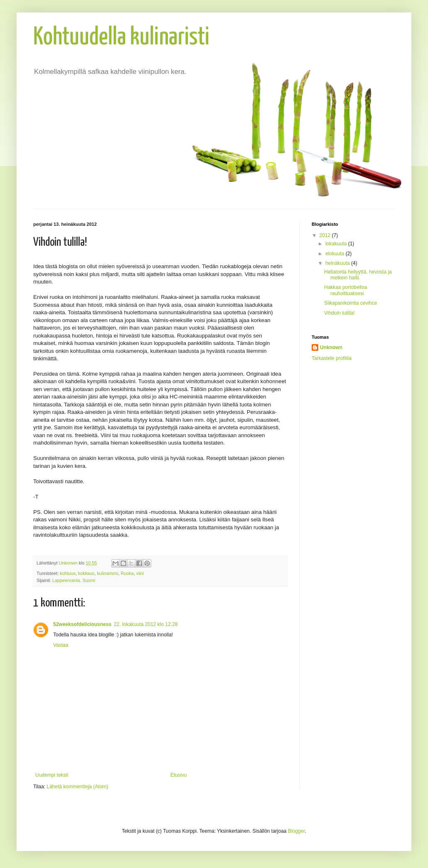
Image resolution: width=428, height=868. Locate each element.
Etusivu (178, 775)
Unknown (331, 347)
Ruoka (127, 573)
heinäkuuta (338, 263)
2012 (326, 235)
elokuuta (336, 254)
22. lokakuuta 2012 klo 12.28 (146, 624)
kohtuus (68, 573)
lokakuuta (337, 244)
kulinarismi (107, 573)
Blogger (296, 831)
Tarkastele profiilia (332, 358)
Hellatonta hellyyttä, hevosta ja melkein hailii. (358, 275)
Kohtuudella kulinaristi (121, 38)
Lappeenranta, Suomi (74, 580)
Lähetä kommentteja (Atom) (77, 787)
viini (140, 573)
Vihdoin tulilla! (339, 313)
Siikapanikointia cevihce (351, 303)
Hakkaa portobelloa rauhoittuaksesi (346, 290)
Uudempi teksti (52, 775)
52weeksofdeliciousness (82, 624)
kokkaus (86, 573)
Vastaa (61, 645)
